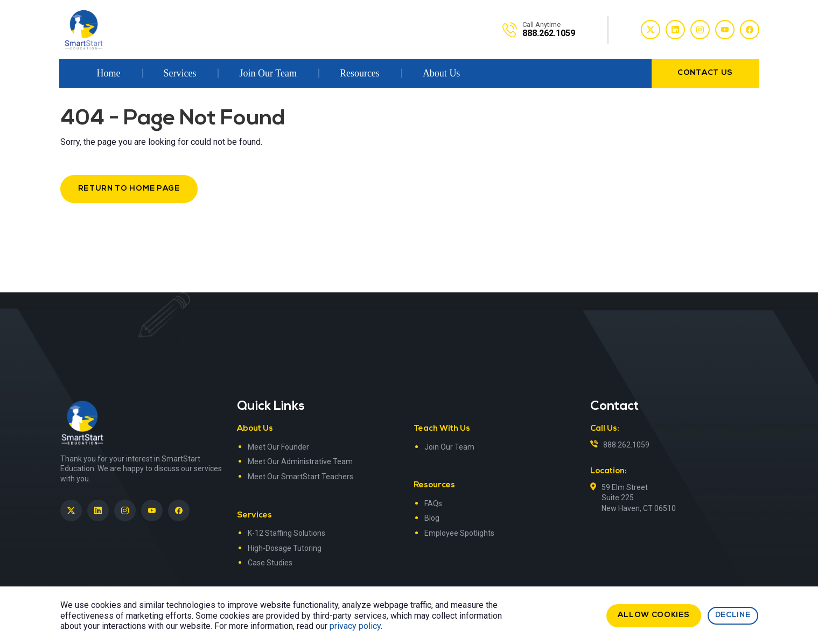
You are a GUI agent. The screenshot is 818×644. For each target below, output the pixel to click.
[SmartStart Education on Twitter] (71, 510)
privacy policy (355, 626)
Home (109, 73)
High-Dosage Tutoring (285, 548)
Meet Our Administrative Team (300, 461)
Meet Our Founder (278, 447)
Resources (360, 73)
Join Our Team (268, 73)
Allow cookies (653, 615)
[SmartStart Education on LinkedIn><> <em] (98, 510)
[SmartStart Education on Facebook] (179, 510)
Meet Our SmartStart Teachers (300, 477)
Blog (432, 518)
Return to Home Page (129, 189)
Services (180, 73)
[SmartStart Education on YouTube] (152, 510)
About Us (442, 73)
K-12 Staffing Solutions (286, 533)
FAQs (433, 503)
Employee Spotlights (459, 533)
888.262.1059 (626, 445)
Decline (733, 615)
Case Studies (270, 563)
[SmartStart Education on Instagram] (125, 510)
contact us (705, 73)
